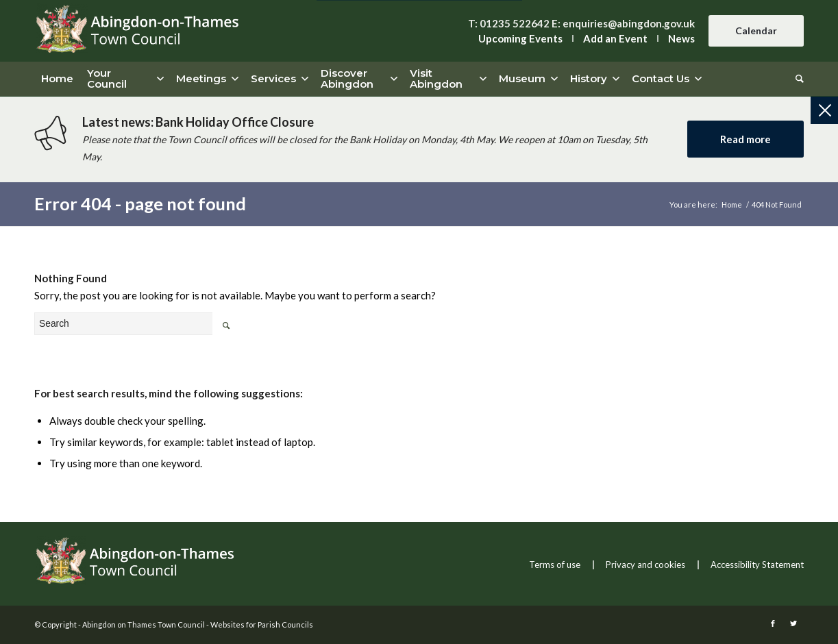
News (681, 38)
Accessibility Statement (757, 565)
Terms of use (555, 565)
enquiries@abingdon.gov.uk (629, 23)
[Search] (796, 79)
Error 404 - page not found (140, 203)
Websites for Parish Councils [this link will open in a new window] (262, 624)
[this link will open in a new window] (773, 623)
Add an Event (615, 38)
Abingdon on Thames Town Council (144, 624)
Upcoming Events (520, 38)
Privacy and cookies (645, 565)
